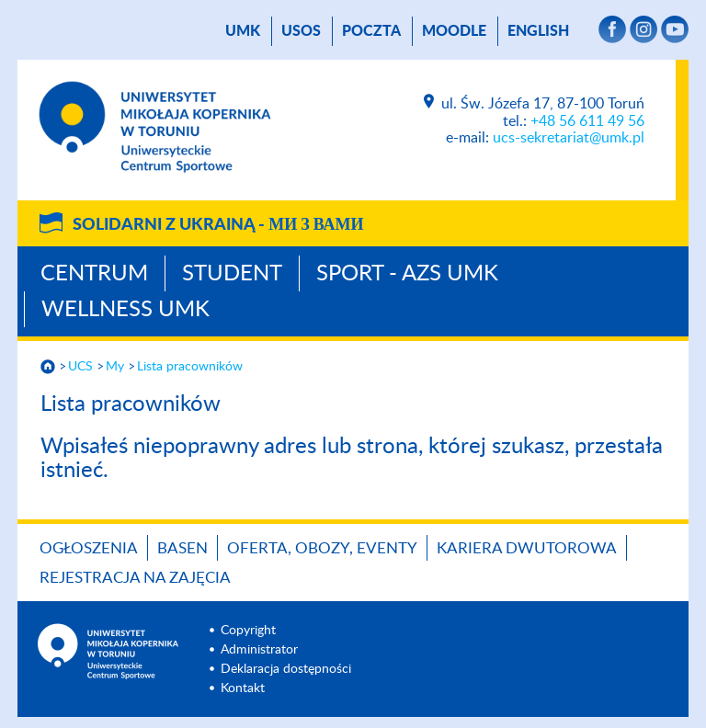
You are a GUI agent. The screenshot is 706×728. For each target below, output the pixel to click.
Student (232, 274)
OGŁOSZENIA (89, 548)
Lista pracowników (190, 367)
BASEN (182, 548)
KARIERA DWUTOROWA (527, 548)
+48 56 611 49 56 (587, 121)
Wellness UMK (125, 310)
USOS (301, 31)
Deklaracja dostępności (286, 669)
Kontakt (243, 688)
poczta (371, 31)
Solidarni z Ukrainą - (218, 225)
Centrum (94, 274)
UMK (243, 31)
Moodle (454, 31)
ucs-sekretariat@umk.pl (569, 138)
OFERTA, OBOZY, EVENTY (322, 548)
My (115, 367)
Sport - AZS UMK (407, 274)
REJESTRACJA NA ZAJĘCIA (135, 578)
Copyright (248, 631)
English (538, 31)
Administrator (259, 650)
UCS (80, 367)
